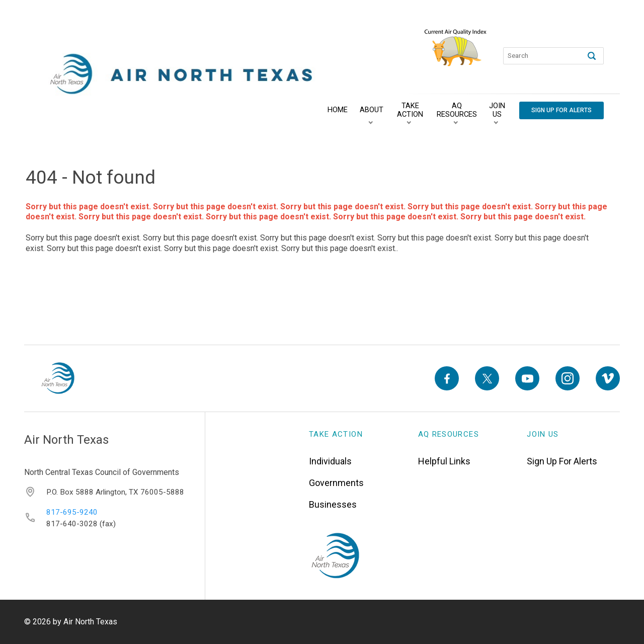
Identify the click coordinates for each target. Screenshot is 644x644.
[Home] (338, 110)
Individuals (330, 461)
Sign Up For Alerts (562, 461)
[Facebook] (447, 378)
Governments (336, 483)
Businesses (333, 504)
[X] (487, 378)
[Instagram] (568, 378)
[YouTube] (527, 378)
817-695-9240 (72, 512)
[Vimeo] (608, 378)
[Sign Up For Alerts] (561, 110)
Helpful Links (444, 461)
